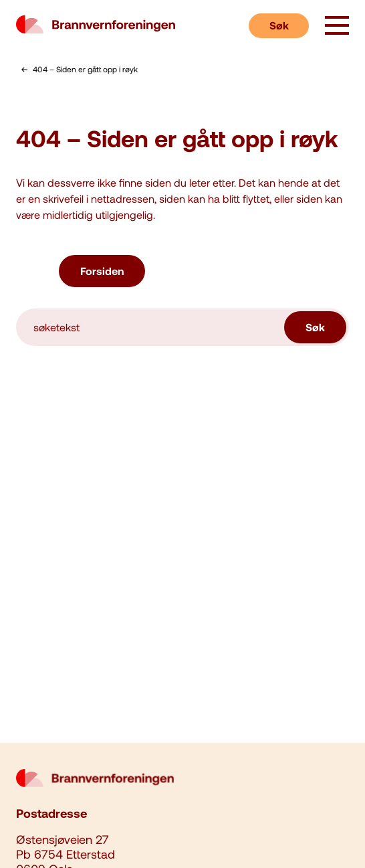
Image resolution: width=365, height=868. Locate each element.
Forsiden (102, 271)
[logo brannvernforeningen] (96, 25)
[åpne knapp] (337, 27)
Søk (279, 25)
